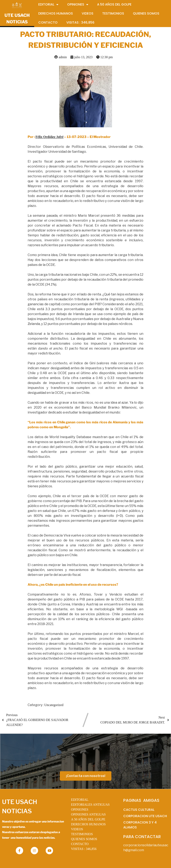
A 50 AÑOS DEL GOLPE (88, 819)
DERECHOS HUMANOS (88, 824)
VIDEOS (77, 829)
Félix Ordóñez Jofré (49, 137)
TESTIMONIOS (82, 834)
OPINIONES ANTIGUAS (88, 814)
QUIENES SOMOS (84, 839)
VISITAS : (84, 849)
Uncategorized (54, 705)
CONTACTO (80, 844)
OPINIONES (80, 809)
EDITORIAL (80, 800)
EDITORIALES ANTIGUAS (90, 805)
